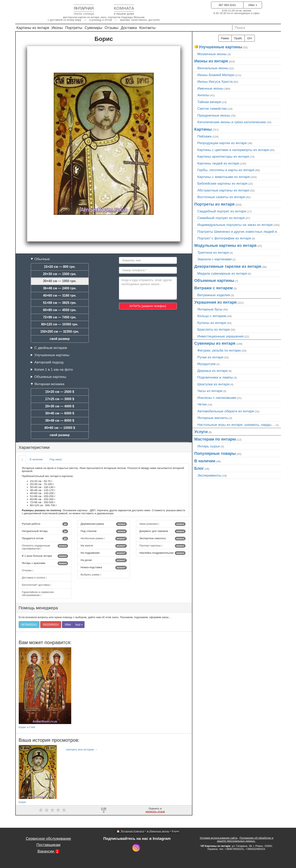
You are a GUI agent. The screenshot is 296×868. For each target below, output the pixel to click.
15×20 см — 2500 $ (60, 392)
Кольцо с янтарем (212, 316)
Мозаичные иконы (212, 54)
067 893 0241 (227, 5)
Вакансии (48, 851)
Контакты (147, 28)
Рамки (225, 38)
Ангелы (203, 95)
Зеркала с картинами (215, 259)
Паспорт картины (162, 546)
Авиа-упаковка (162, 524)
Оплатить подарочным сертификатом (45, 547)
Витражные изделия (214, 295)
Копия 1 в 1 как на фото (54, 369)
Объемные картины (50, 377)
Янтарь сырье (209, 446)
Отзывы (111, 28)
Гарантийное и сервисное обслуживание (38, 594)
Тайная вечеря (209, 102)
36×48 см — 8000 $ (60, 421)
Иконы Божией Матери (216, 75)
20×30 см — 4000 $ (60, 406)
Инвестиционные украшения (221, 336)
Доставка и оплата (34, 578)
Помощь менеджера (38, 608)
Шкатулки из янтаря (213, 384)
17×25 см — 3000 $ (60, 399)
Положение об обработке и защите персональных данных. (245, 839)
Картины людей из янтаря (218, 163)
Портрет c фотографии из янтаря (224, 238)
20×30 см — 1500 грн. (60, 274)
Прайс (238, 38)
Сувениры (93, 28)
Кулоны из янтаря (212, 323)
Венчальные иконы (213, 68)
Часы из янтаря (210, 391)
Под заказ (56, 459)
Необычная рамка (104, 539)
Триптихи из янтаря (213, 252)
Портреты (74, 28)
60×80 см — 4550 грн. (60, 310)
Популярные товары (215, 453)
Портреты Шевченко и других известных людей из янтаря (244, 232)
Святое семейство (212, 109)
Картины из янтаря (33, 28)
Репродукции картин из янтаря (222, 143)
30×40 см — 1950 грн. (60, 281)
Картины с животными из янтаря (224, 177)
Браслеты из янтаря (214, 329)
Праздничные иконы (214, 115)
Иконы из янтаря (211, 61)
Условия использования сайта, (219, 838)
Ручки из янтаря (210, 357)
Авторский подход (49, 362)
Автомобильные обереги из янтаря (226, 411)
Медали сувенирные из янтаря (222, 273)
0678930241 (29, 625)
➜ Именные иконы (158, 831)
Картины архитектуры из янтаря (223, 156)
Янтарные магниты (213, 418)
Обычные (42, 259)
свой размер (60, 339)
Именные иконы (210, 88)
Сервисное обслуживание (48, 839)
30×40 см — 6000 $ (60, 413)
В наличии (36, 459)
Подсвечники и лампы (215, 377)
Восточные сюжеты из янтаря (221, 197)
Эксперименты (209, 475)
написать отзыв (155, 812)
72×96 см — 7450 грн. (60, 317)
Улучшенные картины (52, 355)
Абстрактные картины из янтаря (223, 190)
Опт (250, 38)
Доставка (129, 28)
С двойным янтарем (51, 348)
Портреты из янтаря (215, 204)
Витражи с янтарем (214, 288)
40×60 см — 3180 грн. (60, 295)
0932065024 (51, 625)
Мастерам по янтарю (215, 439)
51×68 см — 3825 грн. (60, 303)
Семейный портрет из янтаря (221, 218)
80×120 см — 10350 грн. (60, 324)
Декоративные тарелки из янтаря (228, 266)
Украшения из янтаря (216, 302)
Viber (253, 5)
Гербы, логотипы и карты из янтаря (226, 170)
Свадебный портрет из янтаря (222, 211)
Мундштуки (207, 364)
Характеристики (34, 447)
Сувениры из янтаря (215, 343)
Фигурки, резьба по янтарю (219, 350)
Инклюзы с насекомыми (217, 398)
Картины (203, 129)
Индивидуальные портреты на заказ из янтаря (235, 225)
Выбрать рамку (91, 575)
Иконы (57, 28)
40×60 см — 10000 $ (60, 428)
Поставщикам (48, 845)
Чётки (202, 404)
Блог (199, 468)
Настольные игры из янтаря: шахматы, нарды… (236, 425)
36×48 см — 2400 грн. (60, 288)
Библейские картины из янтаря (222, 183)
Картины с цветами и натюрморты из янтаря (233, 150)
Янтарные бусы (210, 309)
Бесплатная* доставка (37, 585)
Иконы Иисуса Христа (215, 82)
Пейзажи (205, 136)
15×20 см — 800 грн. (60, 267)
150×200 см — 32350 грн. (60, 332)
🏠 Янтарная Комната (130, 831)
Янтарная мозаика (49, 384)
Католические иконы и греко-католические (232, 122)
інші (79, 625)
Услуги (201, 432)
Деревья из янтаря (213, 371)
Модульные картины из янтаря (225, 245)
